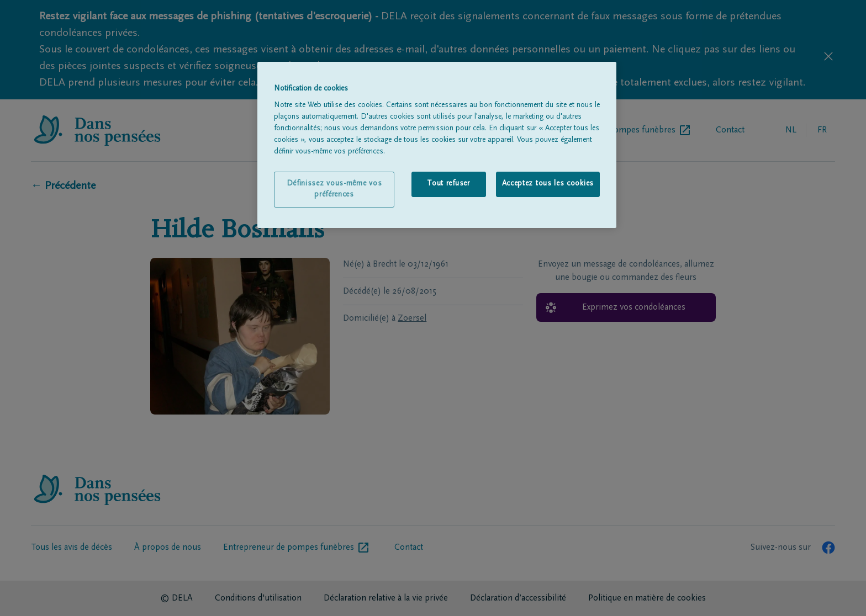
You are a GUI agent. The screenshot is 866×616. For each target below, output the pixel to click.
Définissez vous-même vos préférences (334, 189)
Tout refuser (448, 184)
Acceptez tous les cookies (548, 184)
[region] (437, 145)
